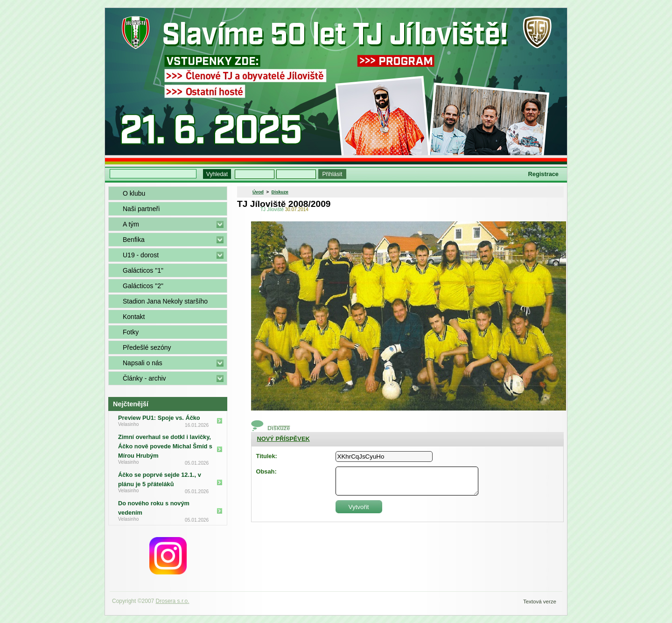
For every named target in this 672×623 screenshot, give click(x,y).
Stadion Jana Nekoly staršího (165, 301)
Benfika (134, 240)
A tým (131, 224)
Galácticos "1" (143, 270)
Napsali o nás (143, 363)
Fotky (131, 332)
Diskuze (280, 192)
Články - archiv (144, 378)
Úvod (258, 192)
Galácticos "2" (143, 286)
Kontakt (134, 317)
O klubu (134, 193)
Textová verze (540, 602)
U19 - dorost (141, 255)
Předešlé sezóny (147, 347)
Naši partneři (141, 209)
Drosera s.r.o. (173, 601)
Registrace (543, 174)
